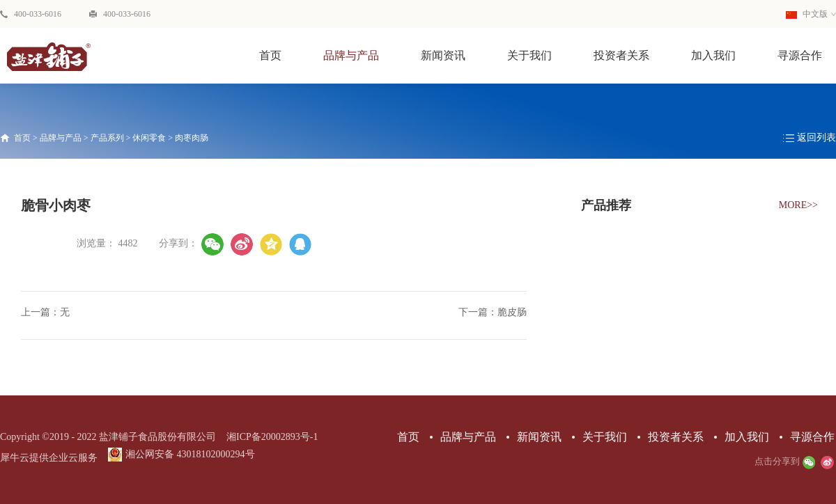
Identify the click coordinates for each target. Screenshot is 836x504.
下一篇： (493, 312)
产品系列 (107, 138)
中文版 (807, 14)
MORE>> (798, 205)
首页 (270, 55)
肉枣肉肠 (192, 138)
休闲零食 (149, 138)
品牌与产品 (61, 138)
